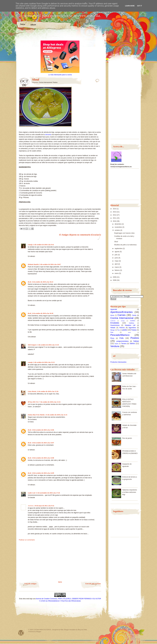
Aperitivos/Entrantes (122, 312)
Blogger (39, 632)
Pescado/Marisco (120, 335)
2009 (115, 277)
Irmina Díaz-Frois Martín (36, 415)
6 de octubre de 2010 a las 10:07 (50, 264)
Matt (62, 630)
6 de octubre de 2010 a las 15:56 (48, 391)
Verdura (115, 346)
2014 (115, 209)
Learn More (130, 6)
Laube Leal (32, 493)
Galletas (132, 323)
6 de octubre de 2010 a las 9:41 (44, 245)
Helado (113, 328)
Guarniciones (115, 325)
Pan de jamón (127, 438)
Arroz (112, 315)
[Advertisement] (60, 36)
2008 (115, 280)
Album (33, 25)
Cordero (133, 321)
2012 (115, 215)
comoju (30, 245)
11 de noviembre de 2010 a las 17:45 (48, 493)
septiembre (119, 249)
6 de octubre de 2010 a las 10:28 (43, 313)
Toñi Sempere (32, 345)
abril (116, 264)
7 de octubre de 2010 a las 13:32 (50, 402)
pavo (130, 332)
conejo (123, 321)
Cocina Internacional (45, 82)
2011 (115, 218)
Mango (113, 330)
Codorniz (113, 321)
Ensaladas (115, 323)
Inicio (22, 24)
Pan (118, 330)
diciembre (118, 224)
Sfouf (116, 242)
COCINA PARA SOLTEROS (42, 630)
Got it (140, 6)
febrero (117, 270)
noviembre (118, 227)
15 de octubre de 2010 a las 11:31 (56, 415)
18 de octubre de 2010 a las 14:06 (43, 430)
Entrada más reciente (93, 584)
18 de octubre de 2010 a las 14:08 (43, 458)
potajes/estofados (123, 341)
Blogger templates (70, 630)
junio (116, 258)
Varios (132, 343)
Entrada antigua (30, 584)
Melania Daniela (33, 264)
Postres (55, 82)
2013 (115, 212)
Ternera (124, 344)
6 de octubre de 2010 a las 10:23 (43, 282)
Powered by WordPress (21, 633)
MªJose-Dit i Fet (33, 402)
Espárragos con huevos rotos (124, 233)
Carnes (122, 315)
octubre (117, 230)
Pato (112, 332)
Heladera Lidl (130, 325)
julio (116, 255)
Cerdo (134, 315)
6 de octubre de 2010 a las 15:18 (48, 345)
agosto (117, 252)
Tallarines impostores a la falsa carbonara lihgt (130, 492)
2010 (115, 221)
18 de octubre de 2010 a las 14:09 (43, 473)
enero (117, 273)
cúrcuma (48, 135)
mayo (117, 261)
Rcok (29, 282)
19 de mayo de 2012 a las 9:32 (44, 506)
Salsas (136, 341)
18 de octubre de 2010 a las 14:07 (43, 443)
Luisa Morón (32, 391)
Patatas (134, 330)
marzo (117, 267)
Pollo (122, 338)
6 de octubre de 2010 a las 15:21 (44, 362)
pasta (125, 330)
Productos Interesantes (118, 362)
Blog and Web (82, 630)
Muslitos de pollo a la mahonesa (125, 245)
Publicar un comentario (27, 540)
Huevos (122, 328)
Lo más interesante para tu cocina (60, 75)
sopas (116, 344)
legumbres (132, 328)
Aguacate (114, 309)
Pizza (112, 338)
